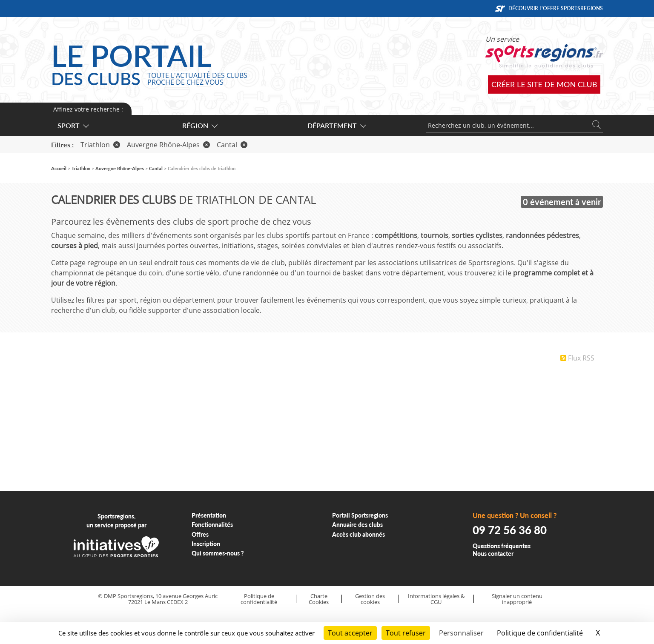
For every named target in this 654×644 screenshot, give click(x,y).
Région (199, 125)
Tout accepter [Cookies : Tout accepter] (350, 633)
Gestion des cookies (370, 599)
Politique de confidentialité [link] (540, 633)
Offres (200, 534)
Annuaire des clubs (357, 525)
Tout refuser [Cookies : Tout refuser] (406, 633)
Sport (73, 125)
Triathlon (100, 145)
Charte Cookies (319, 599)
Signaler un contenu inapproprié (517, 599)
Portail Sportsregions (360, 515)
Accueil (59, 168)
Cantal (232, 145)
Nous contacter (493, 554)
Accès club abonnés (359, 534)
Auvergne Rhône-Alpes (168, 145)
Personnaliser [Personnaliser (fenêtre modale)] (461, 633)
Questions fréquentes (502, 546)
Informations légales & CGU (436, 599)
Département (336, 125)
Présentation (209, 515)
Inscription (206, 544)
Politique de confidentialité (259, 599)
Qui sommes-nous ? (218, 553)
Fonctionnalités (212, 525)
